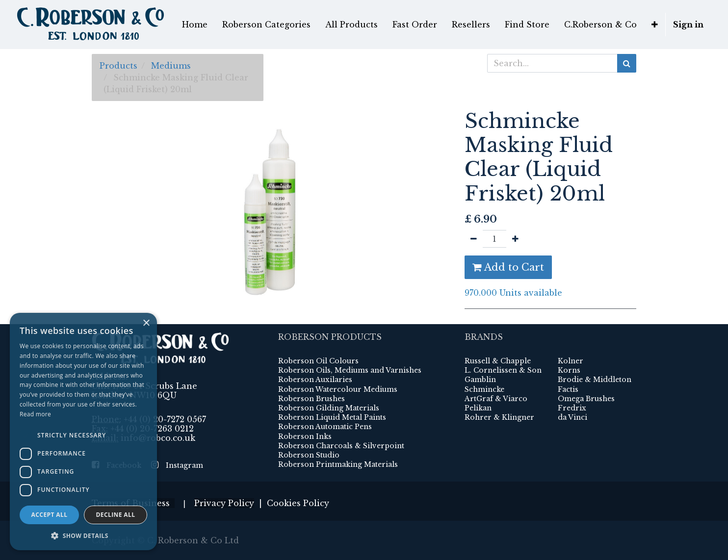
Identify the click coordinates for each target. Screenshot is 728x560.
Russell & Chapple (498, 361)
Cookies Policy (298, 503)
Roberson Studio (309, 455)
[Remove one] (474, 239)
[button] (655, 25)
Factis (568, 389)
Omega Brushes (586, 399)
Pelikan (478, 408)
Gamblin (480, 380)
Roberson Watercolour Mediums (338, 389)
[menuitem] (195, 25)
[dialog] (83, 432)
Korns (569, 370)
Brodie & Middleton (595, 380)
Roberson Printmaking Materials (338, 464)
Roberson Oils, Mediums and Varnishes (350, 370)
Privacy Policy (224, 503)
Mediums (171, 66)
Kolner (571, 361)
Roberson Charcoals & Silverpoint (341, 446)
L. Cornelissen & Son (503, 370)
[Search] (627, 63)
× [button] (146, 323)
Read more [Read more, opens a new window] (35, 414)
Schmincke (484, 389)
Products (118, 66)
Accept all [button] (50, 515)
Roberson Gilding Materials (329, 408)
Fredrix (572, 408)
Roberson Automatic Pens (325, 427)
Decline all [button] (116, 515)
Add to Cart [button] (508, 267)
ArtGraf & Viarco (496, 399)
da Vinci (572, 417)
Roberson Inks (305, 436)
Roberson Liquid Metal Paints (332, 417)
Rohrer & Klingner (499, 417)
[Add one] (515, 239)
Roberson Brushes (312, 399)
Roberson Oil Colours (318, 361)
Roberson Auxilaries (315, 380)
